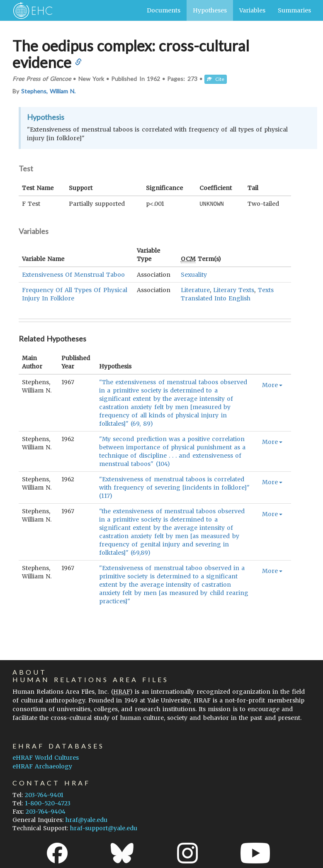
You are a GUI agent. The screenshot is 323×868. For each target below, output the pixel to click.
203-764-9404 (46, 811)
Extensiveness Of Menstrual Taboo (74, 274)
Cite (216, 79)
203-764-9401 (44, 795)
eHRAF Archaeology (42, 766)
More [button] (272, 385)
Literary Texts (234, 290)
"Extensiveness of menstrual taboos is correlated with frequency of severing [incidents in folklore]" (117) (174, 487)
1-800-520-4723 (48, 803)
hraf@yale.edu (86, 819)
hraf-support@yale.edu (104, 828)
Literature (195, 290)
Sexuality (194, 274)
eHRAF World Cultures (46, 757)
